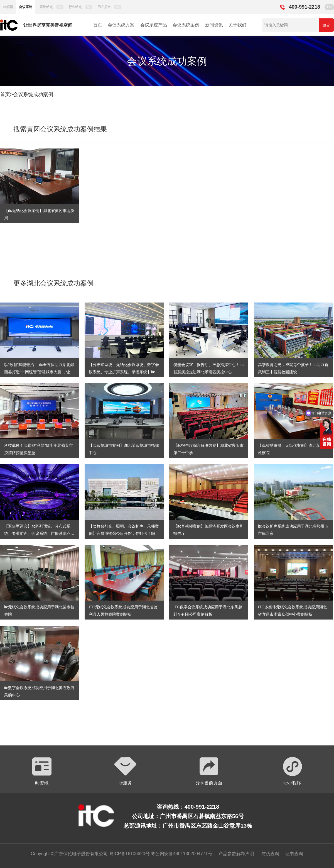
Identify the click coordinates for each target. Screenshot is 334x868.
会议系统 (26, 7)
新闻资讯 (214, 25)
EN (329, 7)
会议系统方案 (121, 25)
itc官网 (8, 7)
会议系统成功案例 (33, 94)
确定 (326, 25)
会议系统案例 (186, 25)
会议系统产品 (154, 25)
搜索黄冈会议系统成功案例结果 (60, 129)
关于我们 (237, 25)
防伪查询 (270, 854)
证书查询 (294, 854)
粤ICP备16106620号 (129, 854)
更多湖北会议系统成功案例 (53, 283)
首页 (98, 25)
